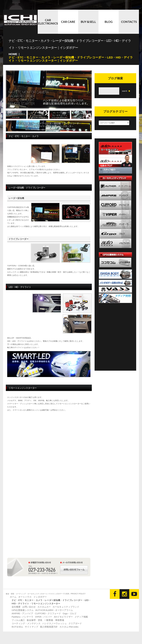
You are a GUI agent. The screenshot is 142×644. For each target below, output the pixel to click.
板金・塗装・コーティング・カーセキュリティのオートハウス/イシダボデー (34, 594)
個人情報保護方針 (49, 626)
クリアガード (75, 623)
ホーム (13, 597)
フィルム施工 (18, 620)
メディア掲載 (81, 617)
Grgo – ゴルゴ (69, 613)
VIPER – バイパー (44, 617)
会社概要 (16, 607)
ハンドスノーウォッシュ (54, 623)
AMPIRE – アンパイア (22, 613)
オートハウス (25, 597)
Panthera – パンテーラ (22, 617)
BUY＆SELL (88, 22)
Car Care (68, 22)
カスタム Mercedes (69, 626)
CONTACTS (129, 22)
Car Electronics (48, 22)
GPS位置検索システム (23, 610)
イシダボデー (40, 597)
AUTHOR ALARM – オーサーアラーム (54, 610)
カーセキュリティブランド (66, 607)
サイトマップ (31, 626)
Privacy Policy (78, 594)
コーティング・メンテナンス (26, 623)
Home (13, 54)
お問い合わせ (29, 607)
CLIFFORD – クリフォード (48, 613)
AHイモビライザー (63, 617)
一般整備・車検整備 (54, 620)
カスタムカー (44, 607)
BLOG (109, 22)
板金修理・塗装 (35, 620)
